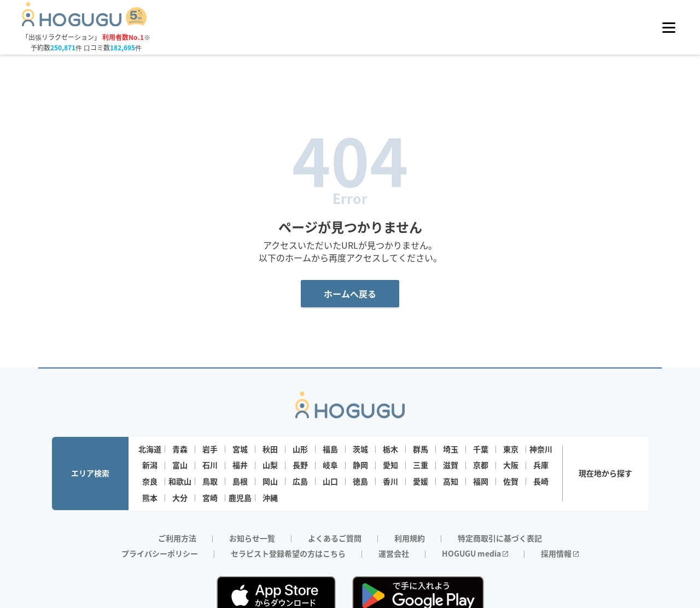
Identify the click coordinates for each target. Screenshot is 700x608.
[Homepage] (84, 23)
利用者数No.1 (123, 37)
